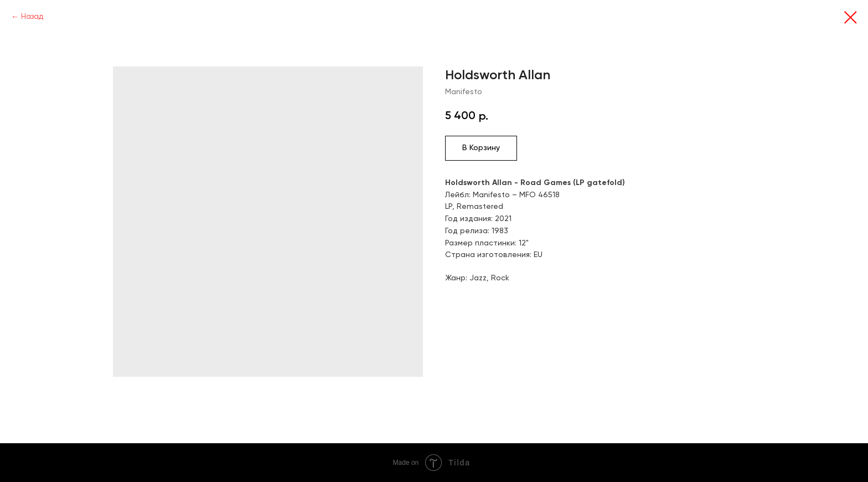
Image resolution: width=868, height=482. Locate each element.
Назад (32, 17)
